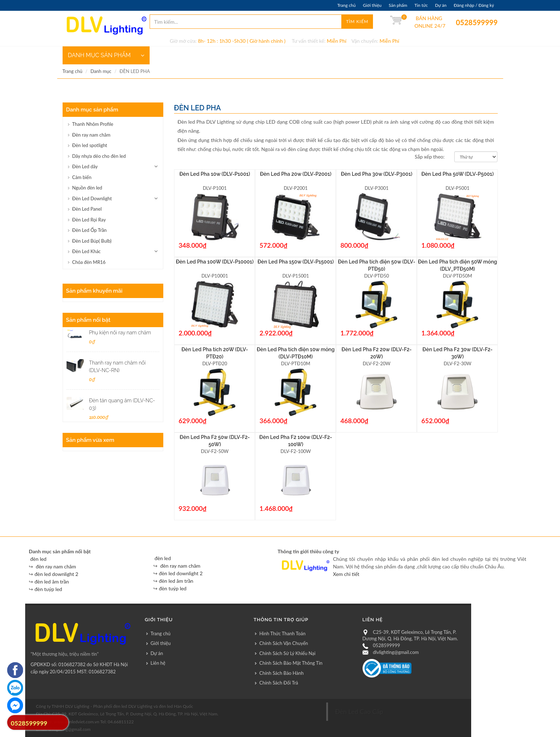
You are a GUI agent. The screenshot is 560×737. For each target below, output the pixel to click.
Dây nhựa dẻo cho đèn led (99, 156)
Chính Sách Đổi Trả (279, 683)
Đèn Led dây (85, 166)
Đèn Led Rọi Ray (89, 220)
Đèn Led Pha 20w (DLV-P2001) (296, 174)
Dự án (441, 5)
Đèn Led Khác (87, 251)
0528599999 (461, 22)
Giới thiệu (372, 5)
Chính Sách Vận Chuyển (284, 643)
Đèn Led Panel (87, 209)
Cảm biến (82, 177)
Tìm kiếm (357, 21)
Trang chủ (347, 5)
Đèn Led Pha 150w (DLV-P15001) (296, 262)
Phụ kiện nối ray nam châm (120, 333)
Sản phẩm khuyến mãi (94, 291)
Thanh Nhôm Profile (93, 124)
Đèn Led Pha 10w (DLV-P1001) (215, 174)
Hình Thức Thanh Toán (282, 633)
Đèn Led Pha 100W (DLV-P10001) (215, 262)
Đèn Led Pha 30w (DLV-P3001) (377, 174)
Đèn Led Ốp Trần (90, 230)
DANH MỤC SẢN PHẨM (106, 55)
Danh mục (101, 71)
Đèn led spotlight (90, 145)
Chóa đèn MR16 (89, 262)
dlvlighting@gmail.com (396, 652)
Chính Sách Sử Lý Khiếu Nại (287, 653)
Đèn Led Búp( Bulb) (92, 241)
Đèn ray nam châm (91, 135)
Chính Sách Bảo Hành (281, 673)
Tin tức (421, 5)
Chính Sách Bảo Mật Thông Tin (291, 663)
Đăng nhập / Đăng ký (474, 5)
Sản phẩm (398, 5)
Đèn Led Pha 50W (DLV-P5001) (457, 174)
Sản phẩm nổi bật (88, 320)
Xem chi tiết (346, 574)
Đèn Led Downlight (92, 198)
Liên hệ (158, 663)
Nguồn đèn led (87, 188)
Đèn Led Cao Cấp (359, 712)
